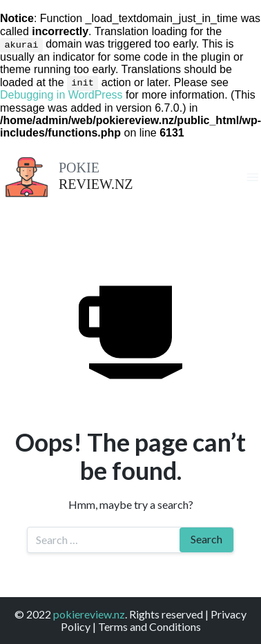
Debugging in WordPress (61, 95)
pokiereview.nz (89, 613)
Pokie (79, 167)
